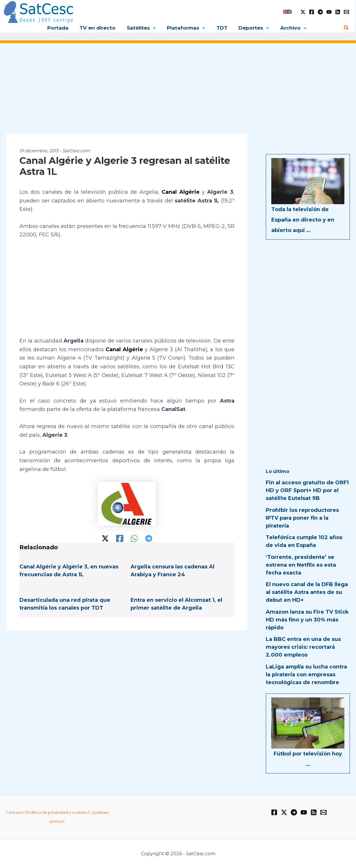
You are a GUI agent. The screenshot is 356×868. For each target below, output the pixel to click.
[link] (287, 12)
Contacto (15, 812)
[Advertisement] (178, 92)
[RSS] (338, 12)
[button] (154, 28)
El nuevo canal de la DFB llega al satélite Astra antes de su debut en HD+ (307, 592)
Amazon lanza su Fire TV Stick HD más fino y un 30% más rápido (307, 620)
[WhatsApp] (134, 538)
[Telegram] (320, 12)
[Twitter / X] (303, 12)
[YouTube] (329, 12)
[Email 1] (346, 12)
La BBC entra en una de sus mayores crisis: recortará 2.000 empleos (303, 647)
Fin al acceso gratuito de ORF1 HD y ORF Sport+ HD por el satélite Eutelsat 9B (307, 490)
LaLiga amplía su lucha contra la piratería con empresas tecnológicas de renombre (306, 675)
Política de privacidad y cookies (57, 812)
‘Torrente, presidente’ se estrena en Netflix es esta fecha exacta (301, 565)
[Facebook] (312, 12)
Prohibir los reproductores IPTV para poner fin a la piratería (302, 518)
